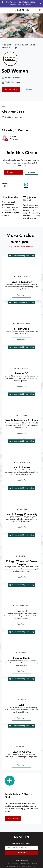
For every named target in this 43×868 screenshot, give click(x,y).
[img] (21, 267)
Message (29, 89)
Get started (13, 818)
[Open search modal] (40, 10)
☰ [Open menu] (3, 10)
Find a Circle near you (21, 247)
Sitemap (34, 863)
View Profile (22, 295)
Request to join (11, 89)
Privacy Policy (25, 863)
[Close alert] (40, 4)
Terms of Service (13, 863)
